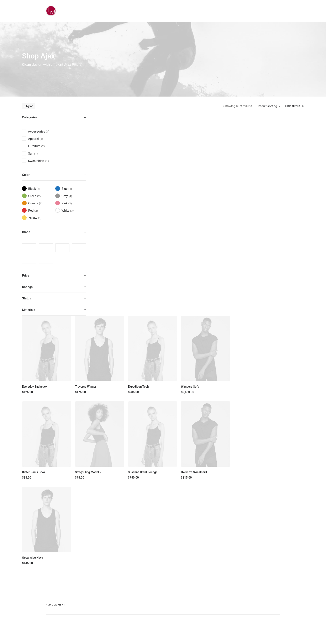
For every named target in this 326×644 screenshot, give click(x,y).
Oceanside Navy (112, 352)
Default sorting (267, 106)
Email (131, 452)
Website (211, 452)
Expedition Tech (215, 185)
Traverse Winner (163, 185)
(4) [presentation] (41, 139)
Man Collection (152, 559)
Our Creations (194, 551)
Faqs (230, 544)
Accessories (151, 566)
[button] (125, 147)
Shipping (233, 551)
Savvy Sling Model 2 (166, 268)
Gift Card (148, 588)
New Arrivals (151, 573)
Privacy (232, 573)
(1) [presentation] (48, 132)
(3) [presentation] (70, 203)
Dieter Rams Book (113, 268)
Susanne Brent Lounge (219, 268)
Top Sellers (150, 595)
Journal (190, 566)
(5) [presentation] (38, 189)
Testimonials (193, 559)
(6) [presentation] (41, 203)
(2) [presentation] (43, 146)
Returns (232, 559)
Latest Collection (154, 581)
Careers (190, 573)
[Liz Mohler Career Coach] (51, 11)
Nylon (30, 106)
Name (51, 452)
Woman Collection (154, 551)
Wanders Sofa (265, 185)
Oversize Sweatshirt (269, 268)
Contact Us (192, 581)
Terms (231, 566)
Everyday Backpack (114, 185)
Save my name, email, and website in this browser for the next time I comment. (99, 473)
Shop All (148, 544)
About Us (191, 544)
